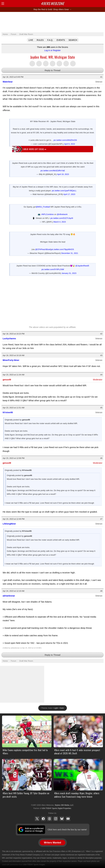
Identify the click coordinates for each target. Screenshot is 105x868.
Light (56, 708)
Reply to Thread (52, 70)
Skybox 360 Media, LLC (64, 805)
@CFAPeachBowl (43, 249)
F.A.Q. (50, 40)
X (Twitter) (37, 819)
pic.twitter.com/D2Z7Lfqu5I (62, 218)
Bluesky (62, 819)
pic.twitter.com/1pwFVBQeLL (64, 191)
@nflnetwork (62, 214)
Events (61, 40)
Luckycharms (9, 339)
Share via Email (73, 64)
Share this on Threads (46, 64)
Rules (40, 40)
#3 (101, 355)
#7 (101, 519)
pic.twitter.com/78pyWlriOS (63, 249)
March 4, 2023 (60, 222)
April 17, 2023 (69, 194)
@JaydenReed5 (82, 266)
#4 (101, 375)
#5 (101, 408)
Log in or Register (52, 50)
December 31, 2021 (70, 253)
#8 (101, 591)
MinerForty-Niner (11, 360)
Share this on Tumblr (53, 64)
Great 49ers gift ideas (35, 149)
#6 (101, 458)
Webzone (53, 3)
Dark (62, 708)
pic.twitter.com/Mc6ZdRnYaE (53, 171)
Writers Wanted (52, 843)
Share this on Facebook (39, 64)
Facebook (43, 819)
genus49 (7, 380)
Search (73, 40)
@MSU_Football (43, 207)
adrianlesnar (9, 596)
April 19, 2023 (63, 174)
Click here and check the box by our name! (67, 830)
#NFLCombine (48, 214)
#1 (101, 77)
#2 (101, 334)
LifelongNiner (9, 524)
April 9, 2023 (69, 144)
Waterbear (8, 82)
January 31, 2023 (69, 273)
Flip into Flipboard (59, 64)
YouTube (68, 819)
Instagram (56, 819)
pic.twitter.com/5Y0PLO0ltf (53, 269)
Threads (49, 819)
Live (31, 40)
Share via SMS (66, 64)
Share (102, 4)
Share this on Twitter (32, 64)
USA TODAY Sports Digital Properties (56, 808)
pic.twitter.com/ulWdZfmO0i (65, 140)
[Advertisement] (53, 22)
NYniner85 (8, 412)
